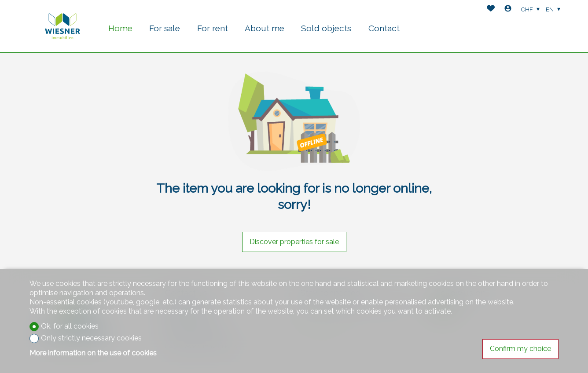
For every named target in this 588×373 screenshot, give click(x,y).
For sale (165, 28)
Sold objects (326, 28)
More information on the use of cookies (93, 353)
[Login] (508, 9)
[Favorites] (491, 9)
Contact (384, 28)
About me (265, 28)
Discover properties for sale (294, 242)
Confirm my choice (520, 349)
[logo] (62, 26)
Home (120, 28)
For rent (213, 28)
